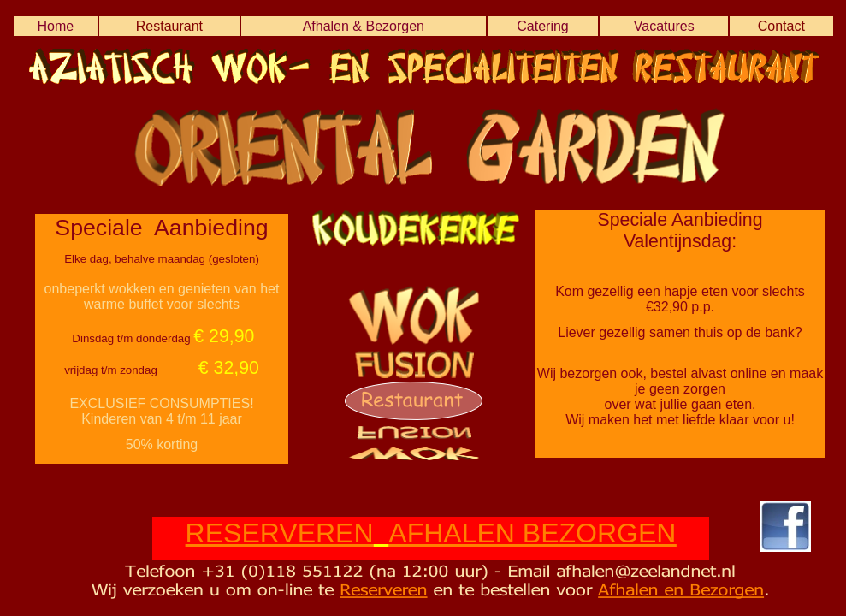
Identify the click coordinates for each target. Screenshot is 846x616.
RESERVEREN (280, 533)
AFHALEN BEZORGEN (532, 533)
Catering (542, 26)
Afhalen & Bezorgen (364, 26)
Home (55, 26)
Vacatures (664, 26)
